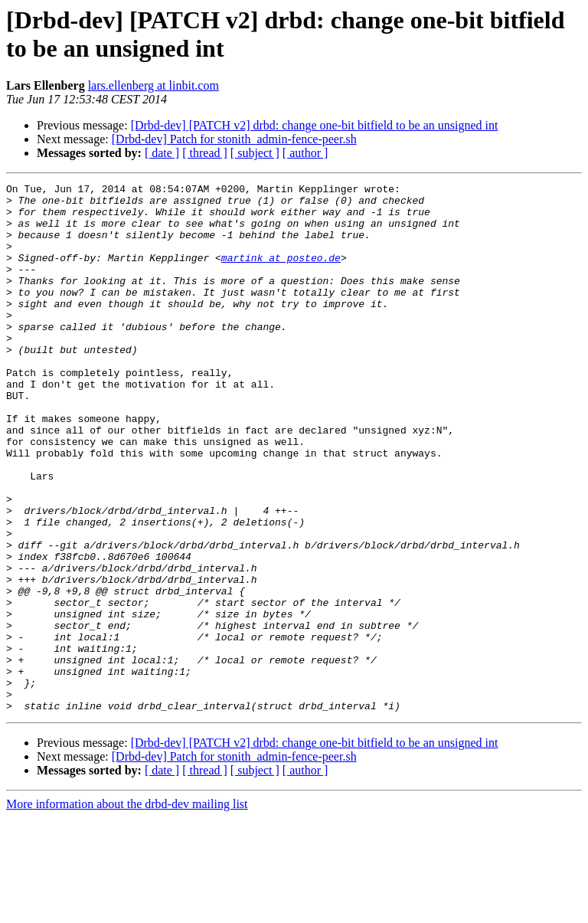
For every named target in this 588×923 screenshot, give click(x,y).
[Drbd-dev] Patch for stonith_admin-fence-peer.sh (234, 139)
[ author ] (305, 153)
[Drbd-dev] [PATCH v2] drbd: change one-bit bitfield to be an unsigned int (315, 125)
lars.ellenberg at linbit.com (154, 85)
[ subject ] (255, 153)
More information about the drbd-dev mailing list (127, 910)
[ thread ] (205, 153)
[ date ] (162, 153)
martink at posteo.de (281, 273)
